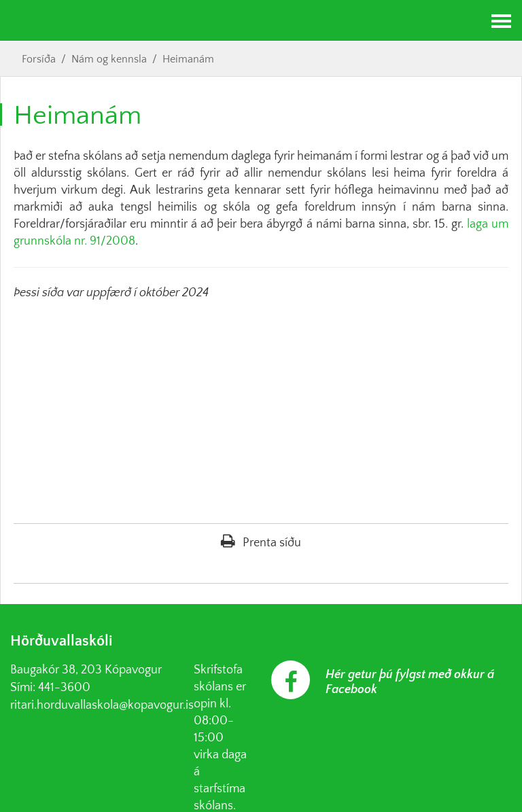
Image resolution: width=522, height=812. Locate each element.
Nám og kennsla (109, 59)
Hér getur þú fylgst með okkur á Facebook (410, 682)
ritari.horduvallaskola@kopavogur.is (102, 705)
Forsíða (39, 59)
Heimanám (188, 59)
